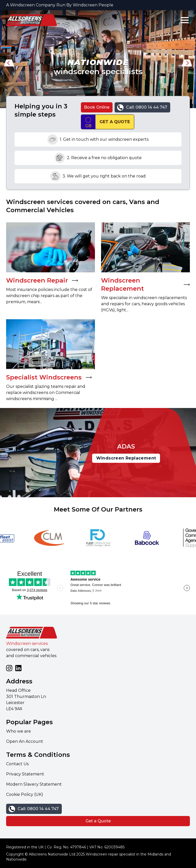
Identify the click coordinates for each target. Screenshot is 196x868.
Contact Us (17, 764)
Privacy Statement (25, 774)
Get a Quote (98, 821)
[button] (9, 64)
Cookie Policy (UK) (25, 794)
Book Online (97, 107)
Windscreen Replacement (126, 458)
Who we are (19, 731)
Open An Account (25, 741)
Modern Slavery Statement (34, 784)
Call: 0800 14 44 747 (147, 107)
